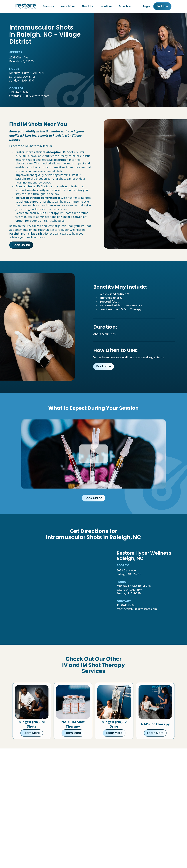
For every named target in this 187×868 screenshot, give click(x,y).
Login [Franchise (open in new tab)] (147, 6)
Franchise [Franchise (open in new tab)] (125, 6)
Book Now (104, 366)
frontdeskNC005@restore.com (29, 96)
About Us (87, 6)
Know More (68, 6)
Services (48, 6)
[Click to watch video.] (93, 454)
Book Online (21, 245)
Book (162, 6)
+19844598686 (18, 92)
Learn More (32, 733)
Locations (106, 6)
